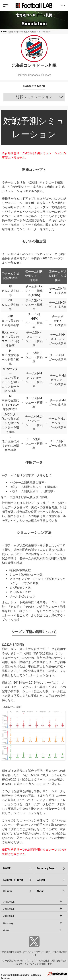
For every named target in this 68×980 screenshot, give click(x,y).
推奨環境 (17, 952)
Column (8, 891)
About (40, 891)
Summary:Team (46, 868)
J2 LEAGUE (9, 909)
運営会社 (50, 952)
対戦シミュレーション (34, 97)
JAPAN (41, 880)
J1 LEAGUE (9, 902)
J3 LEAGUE (9, 916)
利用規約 (6, 952)
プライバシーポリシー (34, 952)
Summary (8, 923)
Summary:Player (13, 880)
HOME (3, 32)
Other (6, 930)
